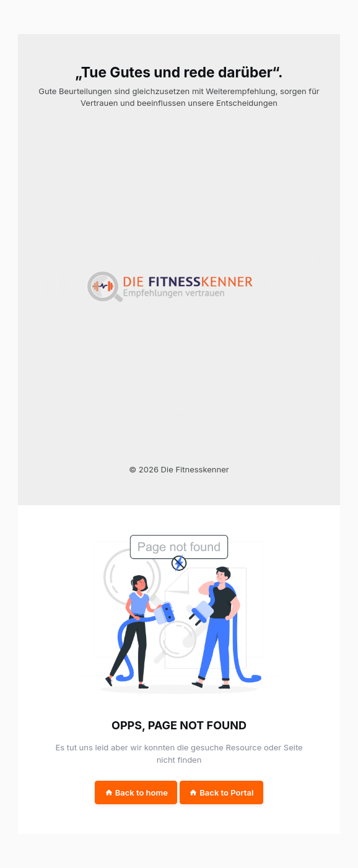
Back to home (136, 792)
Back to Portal (221, 792)
